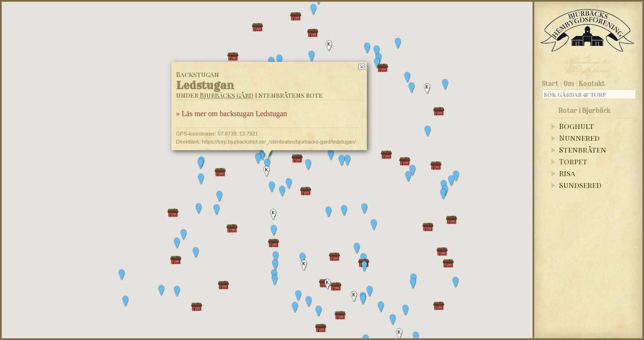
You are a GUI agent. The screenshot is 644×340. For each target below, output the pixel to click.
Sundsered (580, 185)
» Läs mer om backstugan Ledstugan (232, 114)
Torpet (573, 161)
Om (569, 84)
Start (550, 84)
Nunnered (579, 138)
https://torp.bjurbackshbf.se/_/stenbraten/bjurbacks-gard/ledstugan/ (279, 142)
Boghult (576, 126)
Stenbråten (583, 149)
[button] (456, 176)
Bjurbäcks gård (227, 95)
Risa (567, 173)
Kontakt (592, 84)
